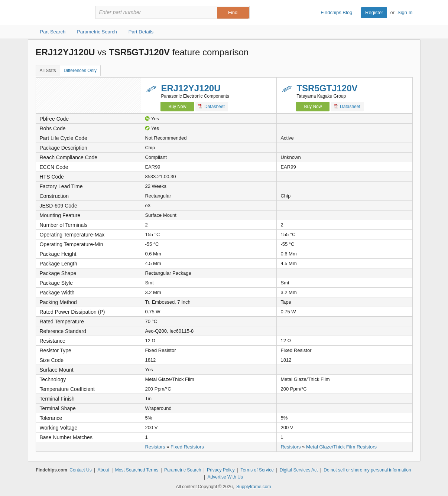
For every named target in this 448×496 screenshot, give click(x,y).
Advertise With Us (225, 477)
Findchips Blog (336, 12)
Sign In (405, 12)
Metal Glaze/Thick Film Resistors (341, 447)
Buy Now (177, 107)
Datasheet (212, 106)
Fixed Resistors (187, 447)
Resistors (155, 447)
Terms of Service (257, 470)
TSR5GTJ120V (327, 88)
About (103, 470)
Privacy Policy (221, 470)
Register (374, 12)
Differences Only (80, 71)
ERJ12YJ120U (191, 88)
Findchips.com (60, 13)
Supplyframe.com (254, 487)
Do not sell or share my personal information (367, 470)
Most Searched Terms (137, 470)
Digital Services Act (299, 470)
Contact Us (80, 470)
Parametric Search (183, 470)
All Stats (48, 71)
